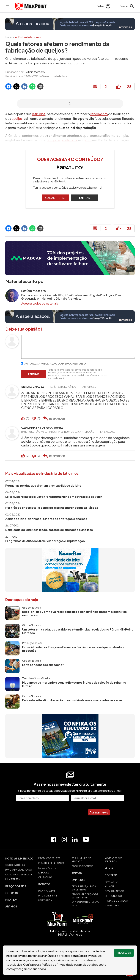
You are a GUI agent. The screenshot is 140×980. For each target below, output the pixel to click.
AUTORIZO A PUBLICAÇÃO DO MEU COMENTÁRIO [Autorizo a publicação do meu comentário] (53, 363)
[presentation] (57, 812)
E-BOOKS (44, 873)
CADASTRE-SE (55, 198)
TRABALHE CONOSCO (116, 901)
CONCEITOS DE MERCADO (19, 875)
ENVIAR (33, 374)
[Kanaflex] (70, 570)
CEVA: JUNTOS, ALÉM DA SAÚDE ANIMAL (84, 888)
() (28, 418)
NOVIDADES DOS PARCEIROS (113, 860)
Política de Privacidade (57, 965)
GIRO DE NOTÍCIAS (15, 865)
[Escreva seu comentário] (78, 358)
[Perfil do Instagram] (64, 839)
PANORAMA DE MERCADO (19, 870)
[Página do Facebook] (54, 839)
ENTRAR (85, 198)
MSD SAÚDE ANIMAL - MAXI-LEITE (85, 904)
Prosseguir (124, 953)
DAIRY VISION (45, 900)
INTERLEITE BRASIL (48, 896)
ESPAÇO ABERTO (47, 868)
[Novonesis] (70, 24)
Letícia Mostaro (35, 72)
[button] (20, 858)
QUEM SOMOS (112, 906)
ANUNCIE (109, 886)
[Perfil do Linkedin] (75, 839)
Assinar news (99, 812)
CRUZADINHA (45, 877)
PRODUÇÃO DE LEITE (49, 858)
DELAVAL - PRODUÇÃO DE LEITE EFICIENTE (85, 896)
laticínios (39, 114)
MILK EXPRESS (13, 879)
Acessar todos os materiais (40, 303)
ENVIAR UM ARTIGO (114, 891)
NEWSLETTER (111, 882)
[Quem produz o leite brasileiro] (70, 736)
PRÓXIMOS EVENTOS (82, 866)
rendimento (99, 114)
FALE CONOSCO (113, 896)
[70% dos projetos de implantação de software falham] (70, 258)
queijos (17, 118)
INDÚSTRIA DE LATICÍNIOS (51, 863)
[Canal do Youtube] (86, 839)
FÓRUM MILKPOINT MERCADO (81, 860)
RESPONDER (57, 419)
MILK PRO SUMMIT (47, 891)
